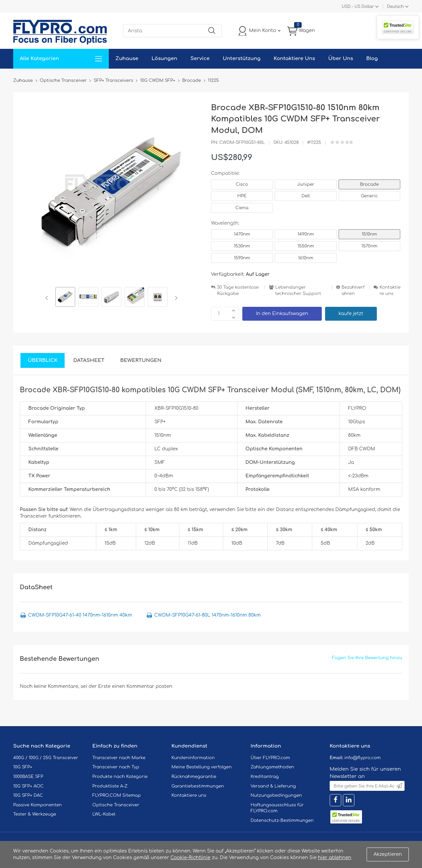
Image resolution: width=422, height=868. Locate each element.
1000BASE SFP (28, 777)
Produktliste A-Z (110, 786)
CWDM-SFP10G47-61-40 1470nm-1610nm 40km (80, 615)
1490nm (305, 234)
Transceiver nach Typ (116, 767)
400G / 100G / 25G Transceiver (46, 758)
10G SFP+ (23, 767)
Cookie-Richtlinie (191, 858)
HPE (242, 196)
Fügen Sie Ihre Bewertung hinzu (367, 658)
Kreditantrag (265, 777)
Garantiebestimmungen (198, 786)
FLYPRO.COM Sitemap (117, 795)
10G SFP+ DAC (28, 795)
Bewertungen (141, 360)
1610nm (306, 258)
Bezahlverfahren (353, 290)
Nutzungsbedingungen (276, 795)
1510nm (369, 234)
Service (200, 59)
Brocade (369, 184)
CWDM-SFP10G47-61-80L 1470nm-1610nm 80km (208, 615)
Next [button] (175, 298)
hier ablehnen (334, 858)
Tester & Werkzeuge (35, 814)
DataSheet (89, 360)
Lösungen (164, 59)
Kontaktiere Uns (294, 59)
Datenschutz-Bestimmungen (282, 820)
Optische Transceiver (116, 805)
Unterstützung (241, 59)
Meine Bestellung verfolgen (202, 767)
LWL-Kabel (104, 814)
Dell (305, 196)
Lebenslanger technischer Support (298, 290)
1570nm (369, 246)
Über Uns (341, 59)
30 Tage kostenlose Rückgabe (238, 290)
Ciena (242, 208)
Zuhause (127, 59)
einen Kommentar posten (142, 686)
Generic (370, 196)
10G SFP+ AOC (28, 786)
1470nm (242, 234)
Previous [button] (48, 298)
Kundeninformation (193, 758)
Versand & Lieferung (273, 786)
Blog (372, 59)
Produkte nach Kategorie (120, 777)
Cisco (242, 184)
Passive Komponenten (37, 805)
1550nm (306, 246)
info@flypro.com (362, 758)
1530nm (242, 246)
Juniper (306, 184)
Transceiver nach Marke (119, 758)
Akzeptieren (388, 854)
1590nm (242, 258)
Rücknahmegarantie (194, 777)
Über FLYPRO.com (270, 758)
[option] (65, 298)
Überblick (43, 360)
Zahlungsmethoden (272, 767)
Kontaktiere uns (390, 290)
